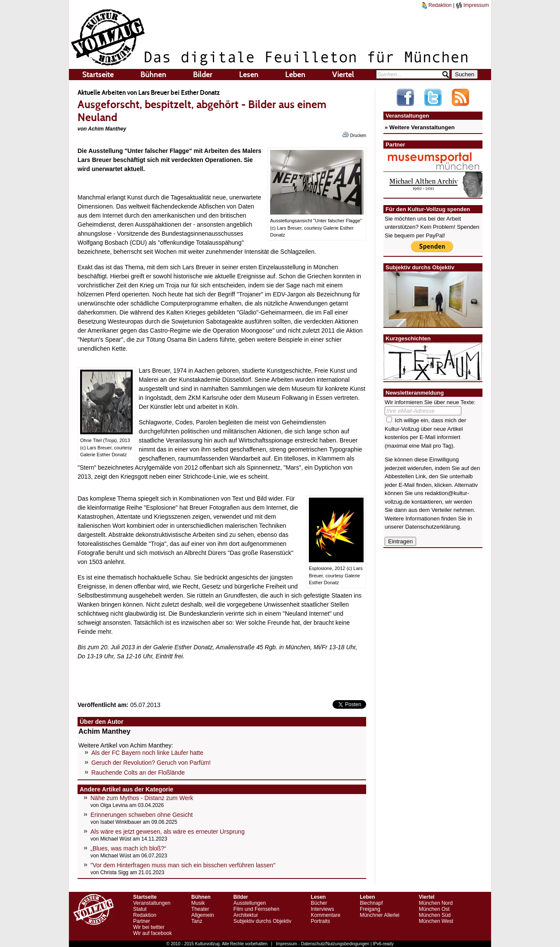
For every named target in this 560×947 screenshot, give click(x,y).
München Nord (436, 903)
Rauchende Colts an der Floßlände (138, 773)
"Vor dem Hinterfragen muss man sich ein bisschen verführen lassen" (183, 865)
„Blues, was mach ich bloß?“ (128, 848)
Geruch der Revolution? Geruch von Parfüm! (151, 763)
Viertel (343, 75)
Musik (198, 903)
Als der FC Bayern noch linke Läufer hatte (147, 753)
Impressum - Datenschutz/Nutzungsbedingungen (322, 944)
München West (436, 921)
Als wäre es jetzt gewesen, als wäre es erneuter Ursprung (168, 832)
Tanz (197, 921)
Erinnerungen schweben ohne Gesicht (142, 815)
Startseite (98, 75)
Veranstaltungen (152, 903)
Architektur (246, 915)
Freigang (370, 909)
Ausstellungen (250, 903)
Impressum (472, 5)
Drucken (354, 135)
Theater (200, 909)
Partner (142, 921)
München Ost (434, 909)
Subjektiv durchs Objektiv (263, 921)
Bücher (319, 903)
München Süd (435, 915)
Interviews (322, 909)
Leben (295, 75)
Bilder (203, 75)
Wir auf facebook (152, 933)
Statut (140, 909)
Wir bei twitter (149, 927)
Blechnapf (371, 903)
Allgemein (203, 915)
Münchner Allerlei (380, 915)
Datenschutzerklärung (432, 527)
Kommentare (325, 915)
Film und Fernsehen (257, 909)
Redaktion (437, 5)
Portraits (320, 921)
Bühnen (153, 75)
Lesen (249, 75)
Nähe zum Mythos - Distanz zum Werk (142, 798)
